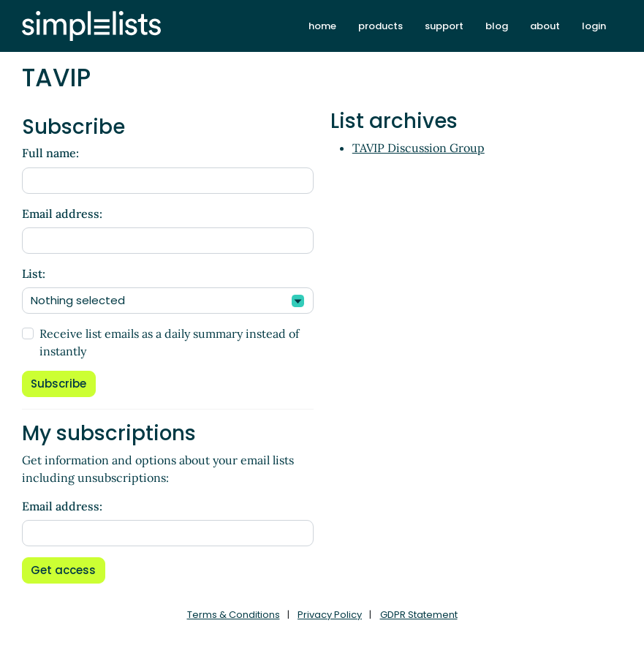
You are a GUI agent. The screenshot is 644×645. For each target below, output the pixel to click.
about (545, 26)
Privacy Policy (330, 615)
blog (497, 26)
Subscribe (58, 384)
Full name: (50, 153)
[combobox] (168, 301)
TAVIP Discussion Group (418, 148)
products (380, 26)
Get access (63, 570)
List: (34, 274)
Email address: (62, 214)
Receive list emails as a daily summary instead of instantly (169, 342)
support (444, 26)
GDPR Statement (419, 615)
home (322, 26)
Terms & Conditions (234, 615)
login (594, 26)
